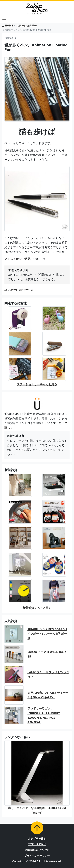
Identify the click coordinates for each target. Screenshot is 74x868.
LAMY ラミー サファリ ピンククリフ (48, 675)
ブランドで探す (37, 844)
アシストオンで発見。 (19, 259)
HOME (7, 26)
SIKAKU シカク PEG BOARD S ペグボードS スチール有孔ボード (47, 634)
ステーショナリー (27, 26)
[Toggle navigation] (4, 18)
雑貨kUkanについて (37, 850)
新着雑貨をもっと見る (37, 608)
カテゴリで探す (37, 839)
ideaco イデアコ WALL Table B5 (47, 654)
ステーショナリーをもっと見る (37, 384)
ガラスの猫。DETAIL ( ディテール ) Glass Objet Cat (48, 695)
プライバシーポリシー (37, 856)
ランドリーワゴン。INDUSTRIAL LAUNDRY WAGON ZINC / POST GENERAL (44, 715)
